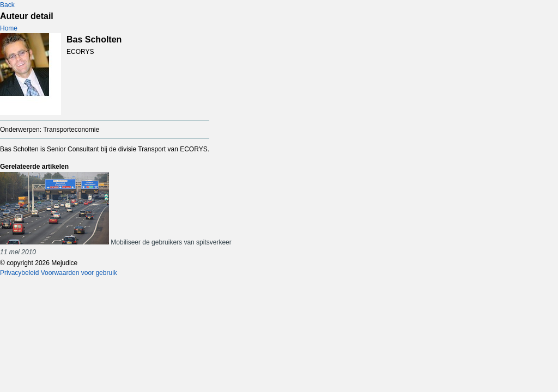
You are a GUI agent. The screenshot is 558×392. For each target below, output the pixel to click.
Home (9, 28)
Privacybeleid (19, 273)
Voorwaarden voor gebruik (79, 273)
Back (7, 5)
